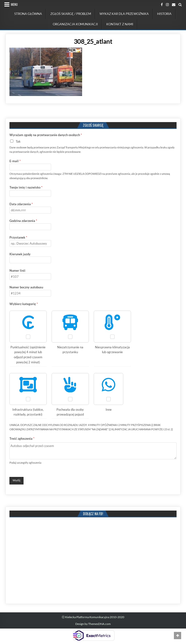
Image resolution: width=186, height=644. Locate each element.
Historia (164, 14)
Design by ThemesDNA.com (93, 624)
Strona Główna (28, 14)
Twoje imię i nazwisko (26, 187)
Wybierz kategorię (24, 304)
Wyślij (16, 480)
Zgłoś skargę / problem (71, 14)
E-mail (15, 161)
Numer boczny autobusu (26, 287)
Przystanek (18, 237)
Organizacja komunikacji (75, 24)
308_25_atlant (93, 41)
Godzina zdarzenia (23, 221)
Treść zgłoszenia (22, 439)
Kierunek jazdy (20, 254)
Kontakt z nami (120, 24)
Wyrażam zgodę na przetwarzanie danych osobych (46, 135)
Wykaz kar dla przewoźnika (124, 14)
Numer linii (17, 271)
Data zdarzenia (21, 204)
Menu (14, 4)
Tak (18, 141)
